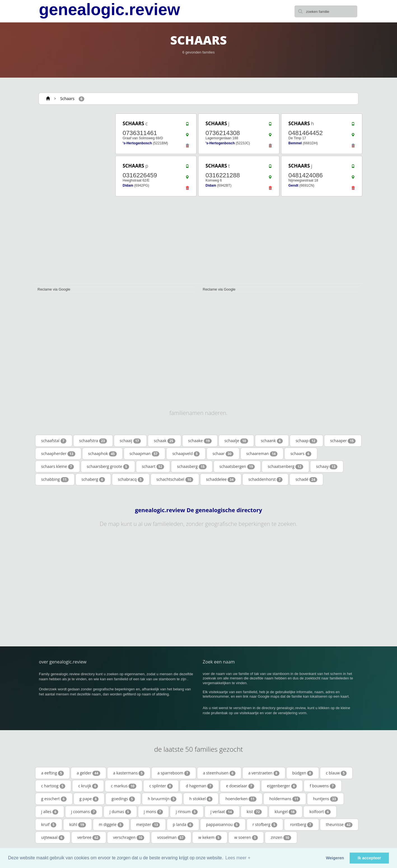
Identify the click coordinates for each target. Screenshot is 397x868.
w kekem (210, 837)
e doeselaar (240, 786)
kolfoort (320, 812)
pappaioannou (223, 825)
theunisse (339, 825)
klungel (286, 812)
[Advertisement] (73, 197)
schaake (200, 441)
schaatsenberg (285, 467)
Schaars (67, 98)
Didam (128, 185)
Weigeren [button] (335, 858)
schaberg (93, 479)
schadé (306, 479)
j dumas (120, 812)
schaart (153, 467)
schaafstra (93, 441)
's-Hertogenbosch (137, 143)
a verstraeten (264, 773)
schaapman (145, 454)
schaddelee (221, 479)
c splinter (161, 786)
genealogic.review (109, 10)
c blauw (336, 773)
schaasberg (192, 467)
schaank (272, 441)
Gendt (293, 185)
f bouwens (323, 786)
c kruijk (88, 786)
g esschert (54, 799)
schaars (301, 454)
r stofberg (265, 825)
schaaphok (102, 454)
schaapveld (186, 454)
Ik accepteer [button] (369, 858)
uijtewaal (53, 837)
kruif (49, 825)
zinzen (281, 837)
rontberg (302, 825)
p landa (183, 825)
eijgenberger (282, 786)
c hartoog (53, 786)
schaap (306, 441)
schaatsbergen (237, 467)
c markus (124, 786)
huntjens (325, 799)
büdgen (303, 773)
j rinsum (187, 812)
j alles (50, 812)
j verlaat (222, 812)
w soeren (246, 837)
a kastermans (129, 773)
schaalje (236, 441)
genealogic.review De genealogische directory (198, 510)
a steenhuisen (219, 773)
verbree (89, 837)
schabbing (55, 479)
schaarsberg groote (108, 467)
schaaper (343, 441)
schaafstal (54, 441)
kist (254, 812)
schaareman (262, 454)
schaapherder (58, 454)
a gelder (88, 773)
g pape (89, 799)
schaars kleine (58, 467)
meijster (148, 825)
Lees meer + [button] (238, 858)
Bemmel (295, 143)
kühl (77, 825)
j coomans (84, 812)
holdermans (285, 799)
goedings (123, 799)
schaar (223, 454)
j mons (153, 812)
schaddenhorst (265, 479)
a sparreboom (174, 773)
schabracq (131, 479)
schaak (164, 441)
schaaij (130, 441)
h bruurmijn (162, 799)
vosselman (171, 837)
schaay (327, 467)
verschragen (129, 837)
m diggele (111, 825)
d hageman (199, 786)
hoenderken (241, 799)
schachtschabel (175, 479)
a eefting (52, 773)
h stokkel (201, 799)
